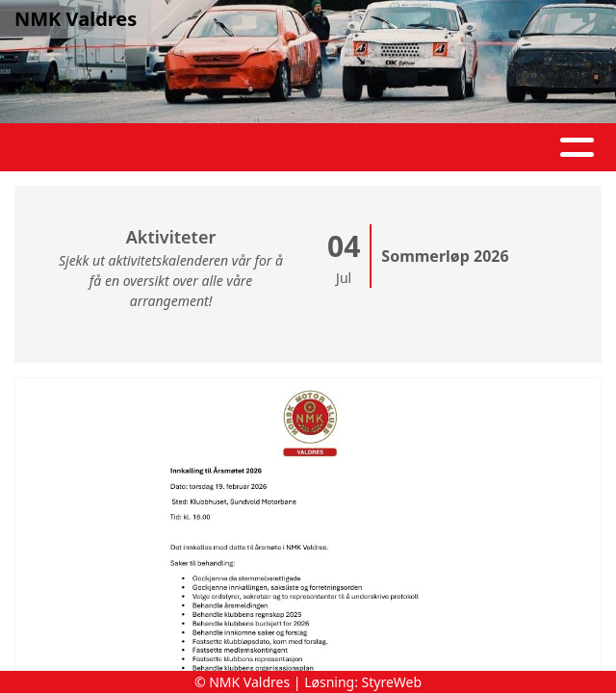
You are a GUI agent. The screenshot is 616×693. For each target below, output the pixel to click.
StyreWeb (392, 682)
